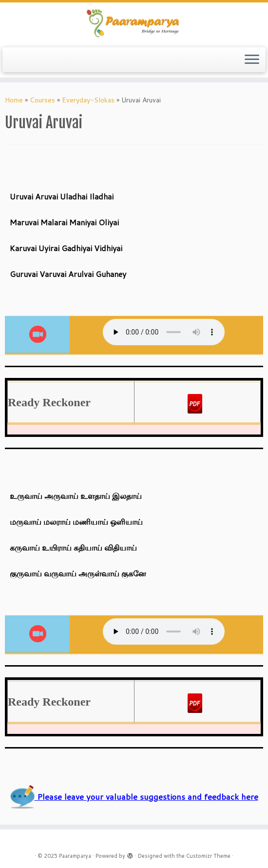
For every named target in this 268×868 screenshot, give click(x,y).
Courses (42, 100)
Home (14, 100)
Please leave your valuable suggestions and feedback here (134, 797)
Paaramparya (75, 856)
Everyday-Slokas (88, 100)
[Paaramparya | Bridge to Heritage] (134, 24)
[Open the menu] (252, 60)
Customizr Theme (208, 856)
